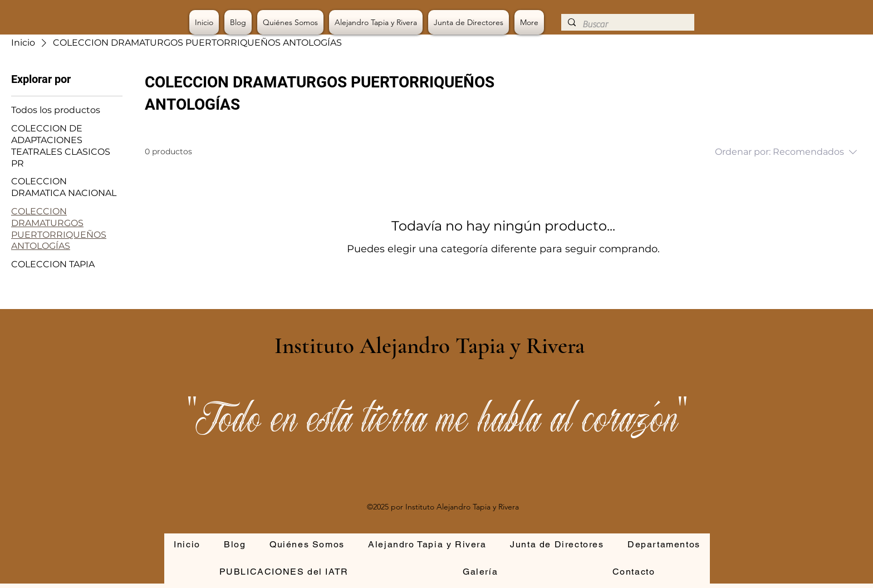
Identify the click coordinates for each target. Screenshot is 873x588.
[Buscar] (627, 24)
